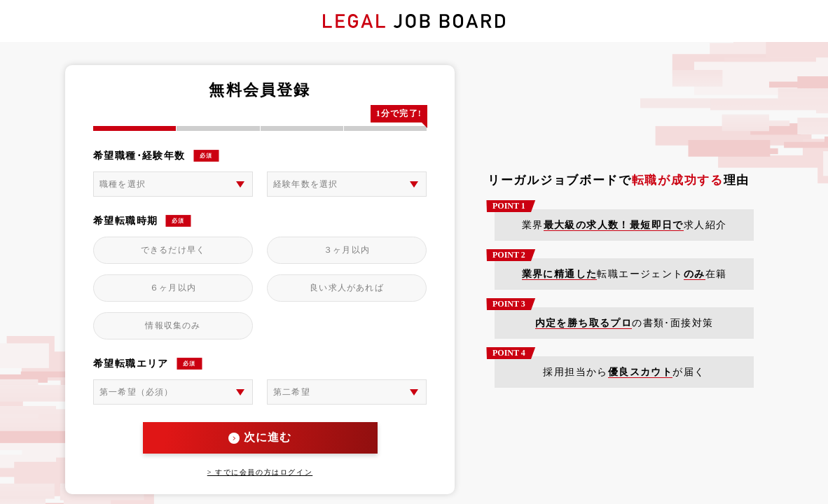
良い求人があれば (347, 288)
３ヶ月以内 (347, 250)
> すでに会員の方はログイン (260, 472)
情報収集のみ (173, 325)
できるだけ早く (173, 250)
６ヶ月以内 (173, 288)
